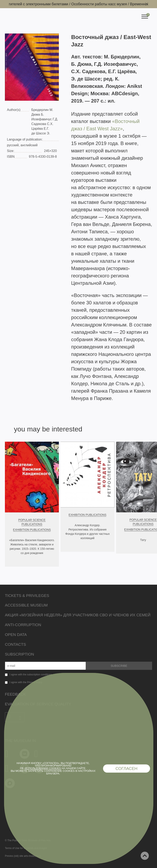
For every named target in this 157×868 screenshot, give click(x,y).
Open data (16, 635)
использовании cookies (43, 768)
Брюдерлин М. (42, 110)
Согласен (127, 769)
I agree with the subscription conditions (31, 675)
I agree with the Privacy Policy (26, 682)
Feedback (15, 694)
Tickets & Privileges (27, 596)
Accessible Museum (26, 605)
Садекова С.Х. (42, 124)
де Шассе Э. (41, 133)
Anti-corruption (23, 625)
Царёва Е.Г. (40, 129)
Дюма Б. (38, 115)
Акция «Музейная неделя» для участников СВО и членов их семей (78, 615)
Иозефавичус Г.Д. (45, 119)
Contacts (15, 644)
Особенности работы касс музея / (102, 4)
